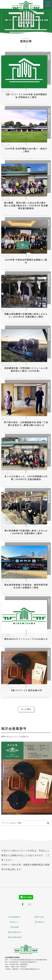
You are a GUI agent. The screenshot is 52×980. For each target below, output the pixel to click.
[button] (48, 4)
